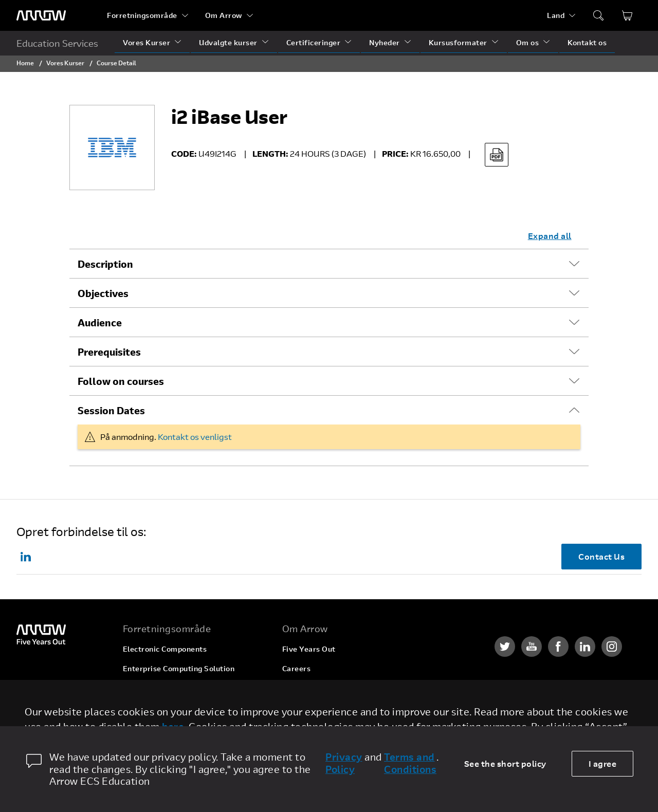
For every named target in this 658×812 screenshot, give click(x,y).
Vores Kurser (147, 42)
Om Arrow (224, 15)
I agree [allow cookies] (603, 763)
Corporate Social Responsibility (339, 688)
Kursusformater (458, 42)
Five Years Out (309, 649)
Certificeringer (314, 42)
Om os (528, 42)
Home (25, 63)
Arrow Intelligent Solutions (172, 688)
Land (556, 15)
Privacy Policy (344, 763)
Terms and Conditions (410, 763)
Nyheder (385, 42)
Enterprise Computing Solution (179, 668)
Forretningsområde (142, 15)
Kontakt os (587, 42)
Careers (297, 668)
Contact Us (601, 556)
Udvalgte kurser (228, 42)
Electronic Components (165, 649)
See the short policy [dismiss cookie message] (505, 763)
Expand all (550, 236)
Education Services (57, 43)
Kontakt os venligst (195, 437)
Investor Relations (315, 707)
